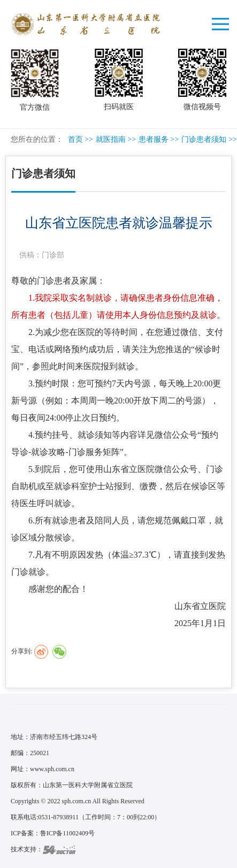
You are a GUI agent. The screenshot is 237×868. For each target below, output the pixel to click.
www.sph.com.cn (52, 769)
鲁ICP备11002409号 (67, 833)
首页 (75, 139)
